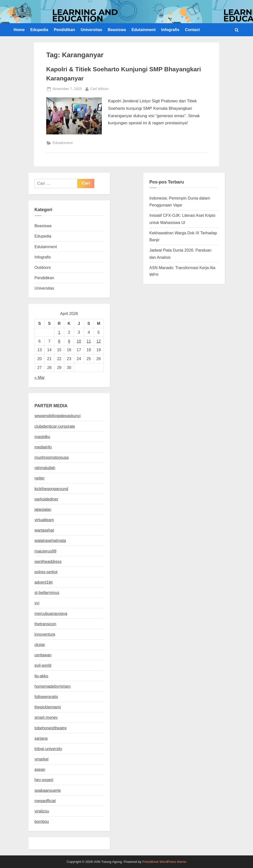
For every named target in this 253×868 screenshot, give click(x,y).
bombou (42, 821)
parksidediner (47, 499)
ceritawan (43, 655)
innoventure (45, 634)
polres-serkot (46, 572)
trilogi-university (48, 749)
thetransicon (45, 624)
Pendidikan (64, 30)
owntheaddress (48, 561)
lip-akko (42, 676)
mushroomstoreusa (52, 457)
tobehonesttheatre (51, 728)
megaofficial (45, 801)
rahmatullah (45, 468)
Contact (192, 30)
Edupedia (39, 30)
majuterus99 (46, 551)
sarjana (41, 738)
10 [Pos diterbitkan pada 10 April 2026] (79, 341)
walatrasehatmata (50, 540)
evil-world (43, 665)
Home (19, 30)
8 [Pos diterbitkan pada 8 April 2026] (59, 341)
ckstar (40, 645)
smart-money (46, 717)
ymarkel (42, 759)
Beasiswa (117, 30)
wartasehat (44, 530)
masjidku (42, 437)
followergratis (46, 697)
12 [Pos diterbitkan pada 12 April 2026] (99, 341)
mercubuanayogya (51, 613)
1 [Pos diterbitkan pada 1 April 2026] (59, 332)
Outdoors (43, 267)
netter (40, 478)
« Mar (40, 377)
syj (37, 603)
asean (40, 769)
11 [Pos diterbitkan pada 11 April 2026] (89, 341)
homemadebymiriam (53, 686)
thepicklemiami (48, 707)
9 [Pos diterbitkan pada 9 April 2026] (69, 341)
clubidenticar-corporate (55, 426)
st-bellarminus (47, 592)
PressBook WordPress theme (164, 862)
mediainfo (43, 447)
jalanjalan (43, 509)
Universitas (91, 30)
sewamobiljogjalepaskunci (58, 416)
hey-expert (44, 780)
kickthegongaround (51, 489)
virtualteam (44, 520)
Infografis (170, 30)
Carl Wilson (100, 88)
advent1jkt (44, 582)
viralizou (42, 811)
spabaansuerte (48, 790)
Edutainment (144, 30)
